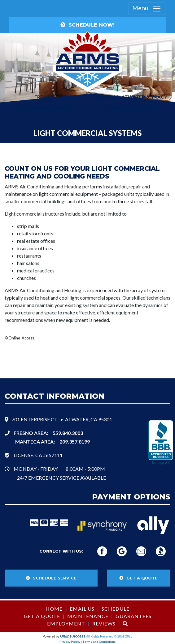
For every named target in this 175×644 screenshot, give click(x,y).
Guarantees (133, 616)
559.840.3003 (68, 433)
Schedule (116, 609)
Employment (66, 623)
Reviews (104, 623)
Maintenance (88, 616)
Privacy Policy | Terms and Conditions (87, 642)
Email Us (82, 609)
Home (54, 609)
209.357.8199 (131, 109)
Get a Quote (42, 616)
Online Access (73, 636)
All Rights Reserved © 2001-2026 (109, 636)
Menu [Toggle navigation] (147, 9)
